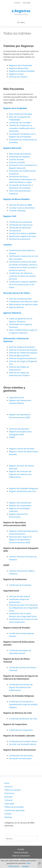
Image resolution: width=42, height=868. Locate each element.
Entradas (8, 797)
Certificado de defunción (20, 228)
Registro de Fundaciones (20, 503)
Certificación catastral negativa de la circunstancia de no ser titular (23, 285)
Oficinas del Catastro (18, 77)
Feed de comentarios (21, 856)
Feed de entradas (21, 853)
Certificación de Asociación (21, 756)
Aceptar (25, 866)
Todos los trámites (13, 790)
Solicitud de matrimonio (20, 239)
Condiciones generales (15, 810)
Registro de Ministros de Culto (23, 491)
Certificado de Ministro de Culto (23, 719)
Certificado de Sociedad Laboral (23, 741)
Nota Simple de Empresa (20, 154)
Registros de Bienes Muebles (22, 71)
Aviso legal (26, 3)
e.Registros (21, 11)
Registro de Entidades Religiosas (24, 488)
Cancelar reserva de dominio (22, 208)
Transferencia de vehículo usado (23, 301)
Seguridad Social (16, 397)
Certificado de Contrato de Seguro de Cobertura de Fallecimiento (21, 687)
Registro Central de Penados (22, 449)
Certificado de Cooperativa (21, 730)
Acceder (21, 849)
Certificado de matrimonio (21, 225)
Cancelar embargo (17, 211)
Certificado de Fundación (20, 585)
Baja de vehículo (16, 307)
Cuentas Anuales (17, 159)
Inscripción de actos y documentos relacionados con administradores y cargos (23, 179)
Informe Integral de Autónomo (23, 358)
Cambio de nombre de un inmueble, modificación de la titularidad (22, 128)
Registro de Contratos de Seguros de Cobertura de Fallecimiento (20, 474)
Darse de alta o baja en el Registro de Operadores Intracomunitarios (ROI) (20, 540)
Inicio (7, 783)
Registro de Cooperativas (20, 505)
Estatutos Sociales (17, 162)
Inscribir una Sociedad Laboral (23, 744)
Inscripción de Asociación (20, 758)
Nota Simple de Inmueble (20, 114)
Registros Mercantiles (19, 68)
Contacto (17, 3)
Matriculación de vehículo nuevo (23, 304)
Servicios (8, 786)
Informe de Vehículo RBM (20, 205)
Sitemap (8, 817)
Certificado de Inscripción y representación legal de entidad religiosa (23, 704)
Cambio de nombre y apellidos (23, 233)
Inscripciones (15, 231)
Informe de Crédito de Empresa (23, 353)
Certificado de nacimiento (21, 222)
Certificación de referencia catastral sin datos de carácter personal (22, 276)
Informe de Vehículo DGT (20, 299)
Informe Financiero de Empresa (23, 350)
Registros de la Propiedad (20, 65)
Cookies (8, 814)
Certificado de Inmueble (20, 123)
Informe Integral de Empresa (22, 347)
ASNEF (12, 437)
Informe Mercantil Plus (19, 356)
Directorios (9, 793)
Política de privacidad (14, 807)
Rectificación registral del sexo (23, 236)
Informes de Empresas (19, 429)
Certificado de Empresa (19, 157)
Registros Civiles (16, 74)
